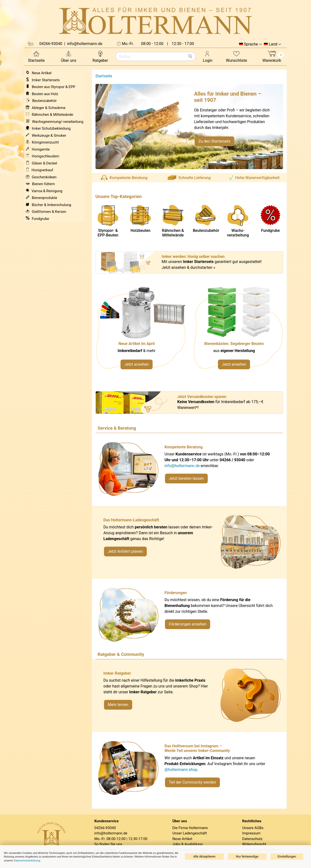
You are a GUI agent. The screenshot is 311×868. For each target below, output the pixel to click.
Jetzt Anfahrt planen (125, 551)
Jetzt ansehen (137, 364)
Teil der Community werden (192, 782)
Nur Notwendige (247, 856)
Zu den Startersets (214, 141)
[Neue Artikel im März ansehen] (141, 330)
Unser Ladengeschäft (190, 833)
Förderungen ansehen (188, 624)
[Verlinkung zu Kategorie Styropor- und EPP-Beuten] (238, 330)
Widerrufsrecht (254, 844)
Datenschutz (252, 839)
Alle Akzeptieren (204, 856)
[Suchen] (190, 56)
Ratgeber (100, 56)
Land (273, 44)
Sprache (251, 44)
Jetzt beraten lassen (186, 478)
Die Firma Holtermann (190, 828)
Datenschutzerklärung (27, 861)
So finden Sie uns (108, 844)
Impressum (251, 833)
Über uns (69, 56)
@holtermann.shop (181, 770)
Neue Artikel (182, 839)
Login (208, 56)
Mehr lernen (118, 705)
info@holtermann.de (182, 466)
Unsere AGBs (253, 828)
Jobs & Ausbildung (188, 844)
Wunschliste (237, 56)
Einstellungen (287, 856)
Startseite (36, 56)
